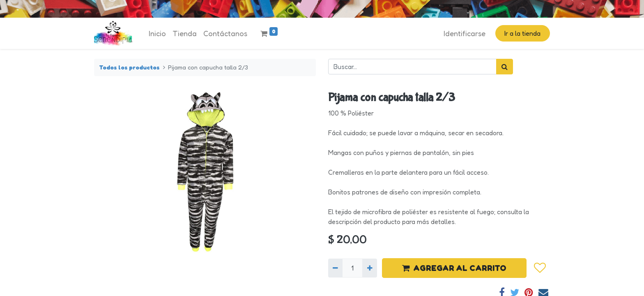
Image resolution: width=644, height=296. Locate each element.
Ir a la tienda (522, 33)
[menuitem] (157, 34)
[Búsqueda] (505, 67)
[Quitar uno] (335, 268)
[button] (539, 268)
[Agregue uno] (369, 268)
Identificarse (465, 33)
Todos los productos (129, 67)
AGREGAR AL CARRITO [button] (454, 268)
